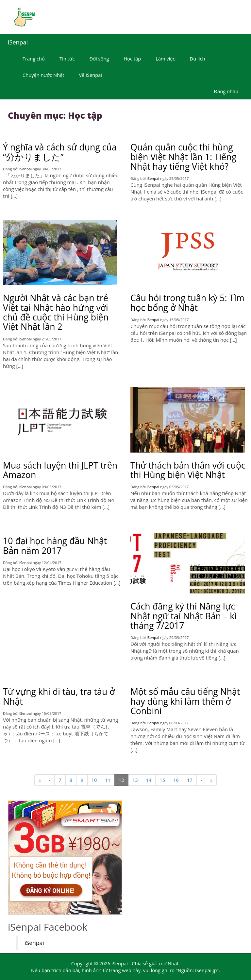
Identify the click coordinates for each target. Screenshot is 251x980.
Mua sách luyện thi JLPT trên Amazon (60, 470)
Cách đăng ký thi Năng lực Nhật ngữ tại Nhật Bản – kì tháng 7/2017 (184, 616)
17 (190, 780)
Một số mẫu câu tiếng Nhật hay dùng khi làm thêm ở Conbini (185, 701)
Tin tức (67, 59)
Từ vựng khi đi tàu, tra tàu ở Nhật (59, 696)
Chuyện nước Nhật (43, 75)
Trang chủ (34, 59)
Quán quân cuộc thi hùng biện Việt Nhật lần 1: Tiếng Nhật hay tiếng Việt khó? (183, 157)
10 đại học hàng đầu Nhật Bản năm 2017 (55, 546)
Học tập (132, 59)
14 (149, 780)
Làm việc (165, 59)
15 (162, 780)
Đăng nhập (226, 91)
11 (108, 780)
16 (176, 780)
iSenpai (18, 42)
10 (94, 780)
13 (135, 780)
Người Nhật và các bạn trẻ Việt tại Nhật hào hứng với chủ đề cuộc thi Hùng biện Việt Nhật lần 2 (56, 312)
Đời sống (99, 59)
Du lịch (198, 59)
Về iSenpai (90, 75)
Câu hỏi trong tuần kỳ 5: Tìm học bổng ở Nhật (187, 303)
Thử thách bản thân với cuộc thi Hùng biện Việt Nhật (188, 470)
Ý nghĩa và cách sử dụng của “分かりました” (60, 152)
